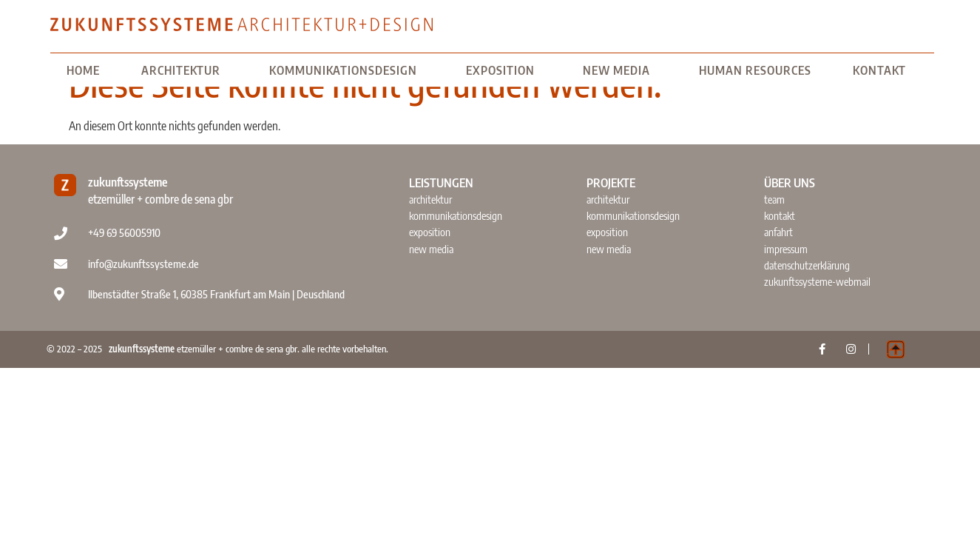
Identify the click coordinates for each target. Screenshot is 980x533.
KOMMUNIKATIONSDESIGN (347, 71)
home (83, 70)
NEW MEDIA (620, 71)
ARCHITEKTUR (185, 71)
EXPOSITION (504, 71)
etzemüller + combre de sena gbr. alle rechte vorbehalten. (249, 349)
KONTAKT (883, 71)
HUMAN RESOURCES (755, 70)
